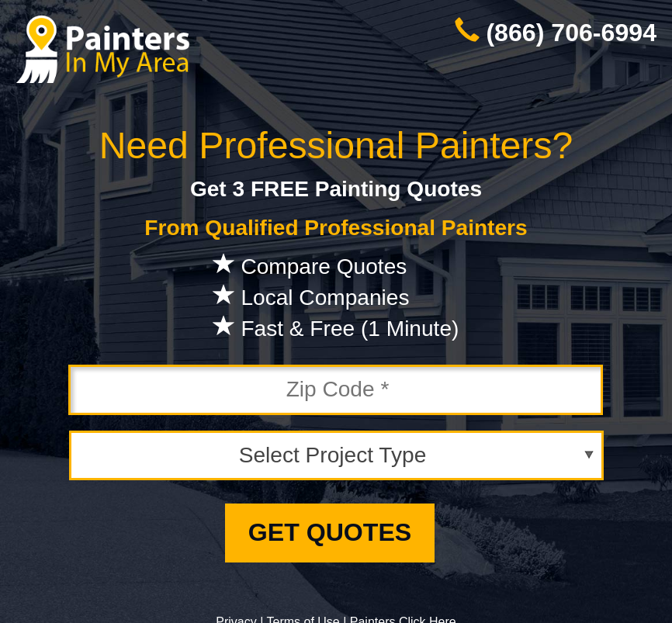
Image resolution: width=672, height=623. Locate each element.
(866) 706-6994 (571, 33)
